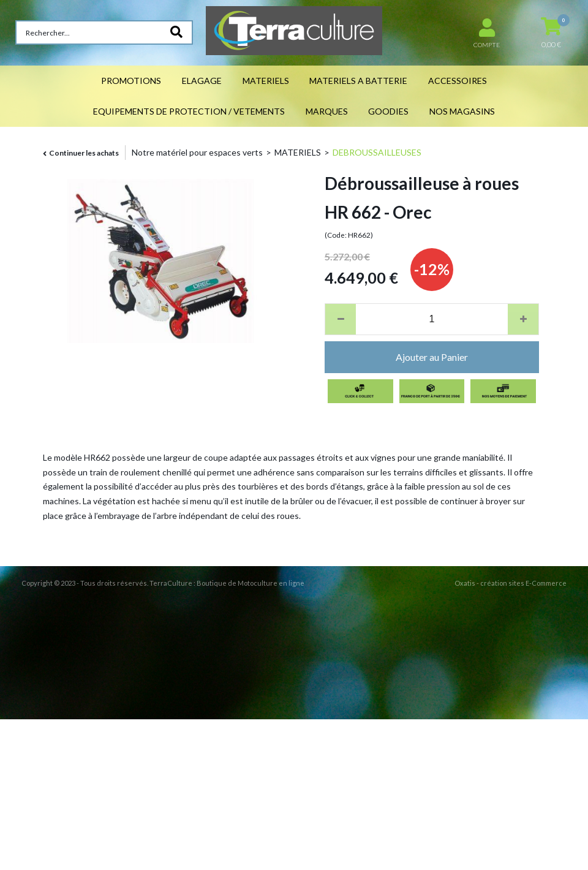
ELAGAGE (202, 81)
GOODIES (388, 111)
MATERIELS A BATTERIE (358, 81)
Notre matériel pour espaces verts (197, 152)
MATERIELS (266, 81)
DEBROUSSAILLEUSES (377, 152)
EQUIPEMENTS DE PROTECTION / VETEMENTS (189, 111)
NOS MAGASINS (462, 111)
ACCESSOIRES (458, 81)
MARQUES (327, 111)
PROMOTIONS (131, 81)
